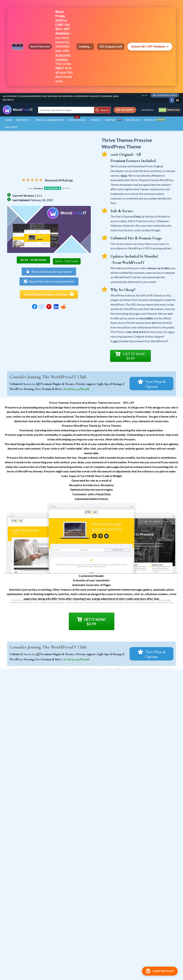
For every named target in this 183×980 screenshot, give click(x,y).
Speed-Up (150, 120)
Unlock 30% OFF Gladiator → (150, 47)
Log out (144, 95)
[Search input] (66, 110)
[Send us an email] (178, 100)
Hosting (111, 120)
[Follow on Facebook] (172, 100)
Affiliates (11, 127)
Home (8, 120)
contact (96, 120)
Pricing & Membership (50, 120)
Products (24, 120)
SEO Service (133, 120)
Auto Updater (77, 120)
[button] (49, 281)
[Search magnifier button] (102, 110)
